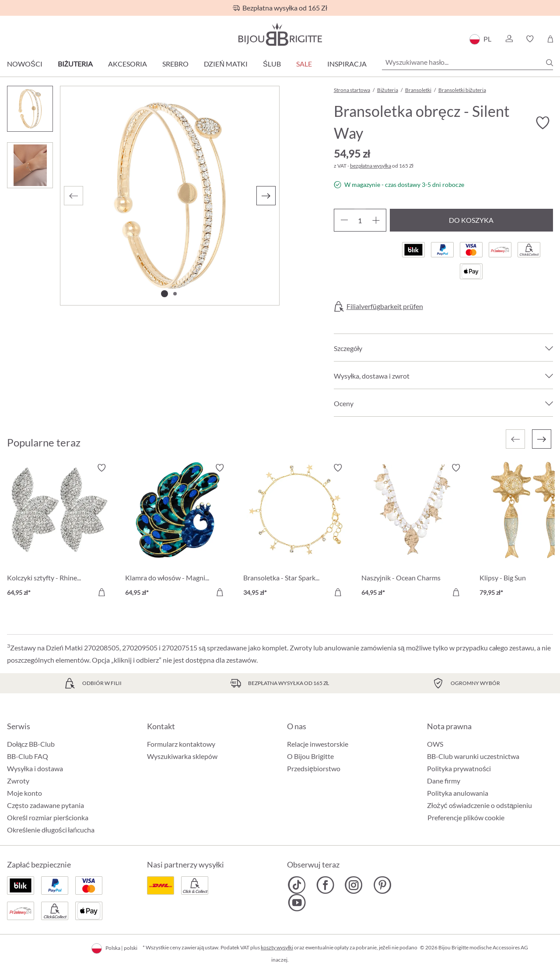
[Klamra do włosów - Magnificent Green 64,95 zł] (178, 531)
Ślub (272, 64)
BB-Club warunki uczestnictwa (473, 756)
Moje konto (24, 793)
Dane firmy (444, 781)
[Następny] (266, 196)
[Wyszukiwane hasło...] (467, 62)
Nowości (25, 64)
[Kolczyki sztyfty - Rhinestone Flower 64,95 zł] (59, 531)
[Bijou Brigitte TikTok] (297, 885)
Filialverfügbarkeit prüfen (385, 306)
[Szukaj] (549, 63)
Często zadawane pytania (45, 805)
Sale (304, 64)
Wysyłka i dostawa (35, 768)
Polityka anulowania (458, 793)
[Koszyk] (550, 39)
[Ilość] (360, 220)
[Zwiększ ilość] (376, 220)
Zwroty (18, 781)
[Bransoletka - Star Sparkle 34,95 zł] (296, 531)
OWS (435, 744)
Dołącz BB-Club (31, 744)
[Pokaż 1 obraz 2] (164, 294)
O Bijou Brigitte (310, 756)
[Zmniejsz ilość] (344, 220)
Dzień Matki (226, 64)
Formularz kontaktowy (181, 744)
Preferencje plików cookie (466, 818)
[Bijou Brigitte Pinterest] (382, 885)
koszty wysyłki (277, 947)
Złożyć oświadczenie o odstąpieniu (479, 805)
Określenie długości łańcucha (51, 830)
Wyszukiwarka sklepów (182, 756)
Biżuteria (75, 64)
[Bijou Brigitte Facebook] (325, 885)
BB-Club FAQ (28, 756)
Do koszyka (471, 220)
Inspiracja (347, 64)
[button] (509, 39)
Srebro (175, 64)
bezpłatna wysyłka (371, 166)
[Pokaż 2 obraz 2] (175, 294)
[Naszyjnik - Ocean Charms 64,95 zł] (414, 531)
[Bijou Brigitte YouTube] (297, 903)
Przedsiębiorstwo (314, 768)
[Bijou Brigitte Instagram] (354, 885)
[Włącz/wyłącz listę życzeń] (542, 123)
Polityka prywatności (459, 768)
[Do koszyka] (101, 592)
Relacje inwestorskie (318, 744)
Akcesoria (128, 64)
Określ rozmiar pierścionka (48, 817)
